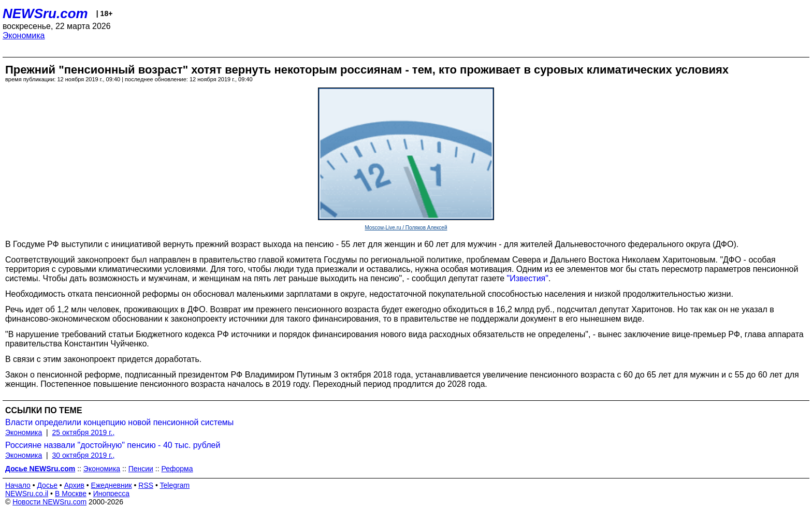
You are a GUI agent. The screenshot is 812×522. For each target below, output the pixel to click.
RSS (146, 485)
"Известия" (528, 278)
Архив (74, 485)
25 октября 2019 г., (84, 432)
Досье (47, 485)
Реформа (177, 469)
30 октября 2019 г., (84, 455)
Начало (18, 485)
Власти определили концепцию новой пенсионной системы (119, 422)
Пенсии (141, 469)
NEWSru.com (45, 13)
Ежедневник (112, 485)
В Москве (71, 494)
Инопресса (112, 494)
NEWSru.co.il (27, 494)
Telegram (175, 485)
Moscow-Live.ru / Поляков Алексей (406, 228)
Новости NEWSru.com (49, 502)
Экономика (24, 35)
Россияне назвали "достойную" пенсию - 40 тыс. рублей (113, 445)
